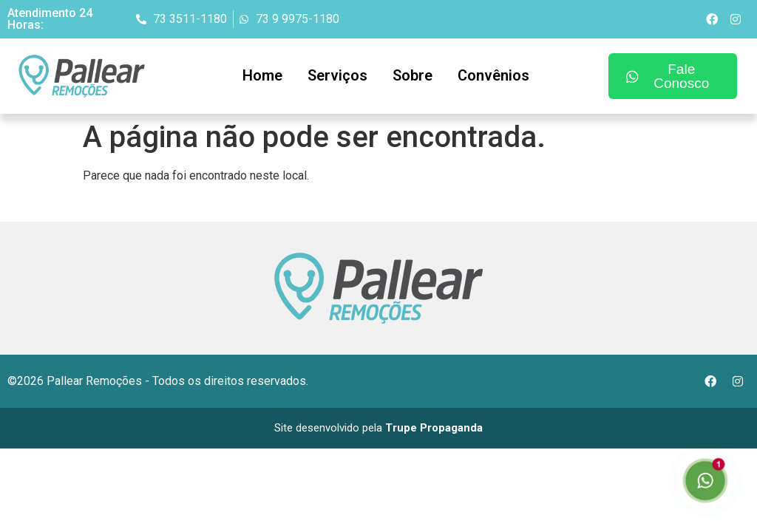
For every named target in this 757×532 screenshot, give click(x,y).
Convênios (493, 75)
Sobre (413, 75)
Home (262, 75)
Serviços (337, 75)
